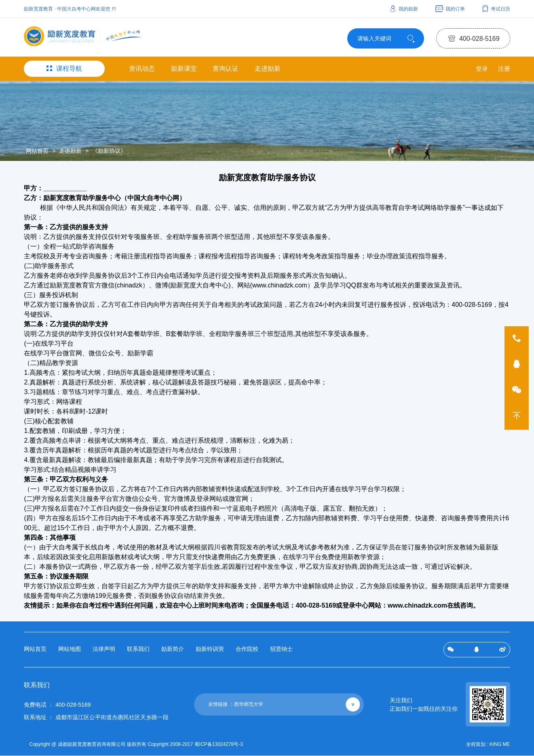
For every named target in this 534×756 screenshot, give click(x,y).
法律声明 (104, 651)
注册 (504, 71)
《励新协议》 (109, 153)
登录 (479, 71)
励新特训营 (210, 651)
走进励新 (268, 71)
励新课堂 (184, 71)
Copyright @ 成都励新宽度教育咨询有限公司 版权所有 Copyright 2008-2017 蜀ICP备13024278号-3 (139, 745)
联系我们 (138, 651)
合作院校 (247, 651)
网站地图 (70, 651)
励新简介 (173, 651)
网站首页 (37, 153)
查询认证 (226, 71)
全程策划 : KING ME (488, 745)
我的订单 (450, 9)
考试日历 (496, 9)
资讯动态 (142, 71)
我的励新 (404, 9)
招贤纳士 (281, 651)
